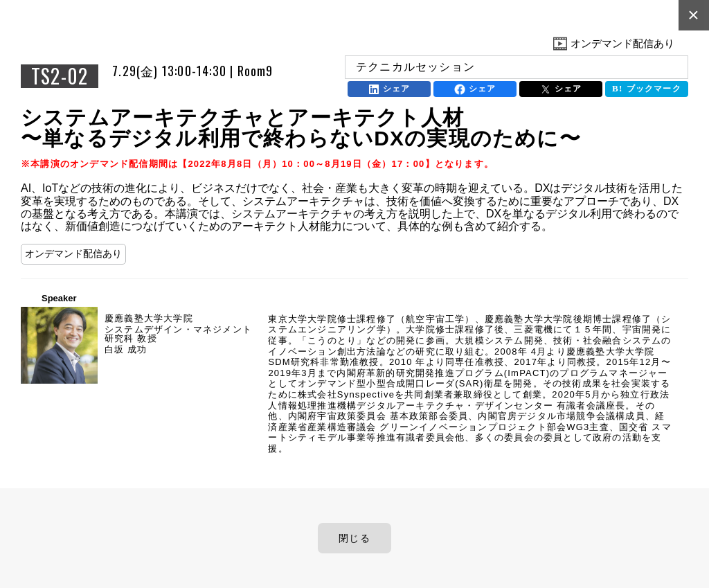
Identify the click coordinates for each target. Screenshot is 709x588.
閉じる (354, 538)
